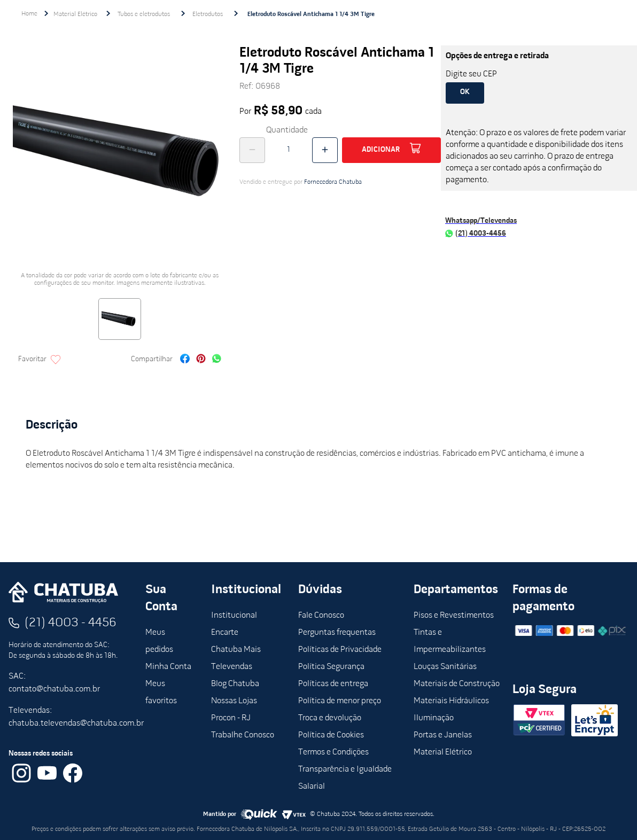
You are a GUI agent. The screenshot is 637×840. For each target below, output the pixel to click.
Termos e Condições (333, 752)
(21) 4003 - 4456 (71, 623)
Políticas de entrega (333, 684)
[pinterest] (201, 360)
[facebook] (185, 360)
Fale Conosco (321, 616)
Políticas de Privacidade (340, 650)
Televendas (232, 667)
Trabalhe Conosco (243, 735)
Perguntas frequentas (337, 633)
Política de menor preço (340, 701)
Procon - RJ (231, 718)
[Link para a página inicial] (29, 14)
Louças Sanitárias (445, 667)
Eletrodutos (208, 14)
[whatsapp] (217, 360)
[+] (325, 150)
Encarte (225, 633)
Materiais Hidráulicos (451, 701)
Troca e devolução (330, 718)
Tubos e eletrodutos (144, 14)
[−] (252, 150)
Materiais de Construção (457, 684)
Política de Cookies (331, 735)
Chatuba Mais (236, 650)
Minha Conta (168, 667)
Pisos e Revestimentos (454, 616)
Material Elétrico (75, 14)
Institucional (234, 616)
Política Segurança (331, 667)
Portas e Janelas (443, 735)
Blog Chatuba (235, 684)
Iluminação (434, 718)
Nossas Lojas (234, 701)
